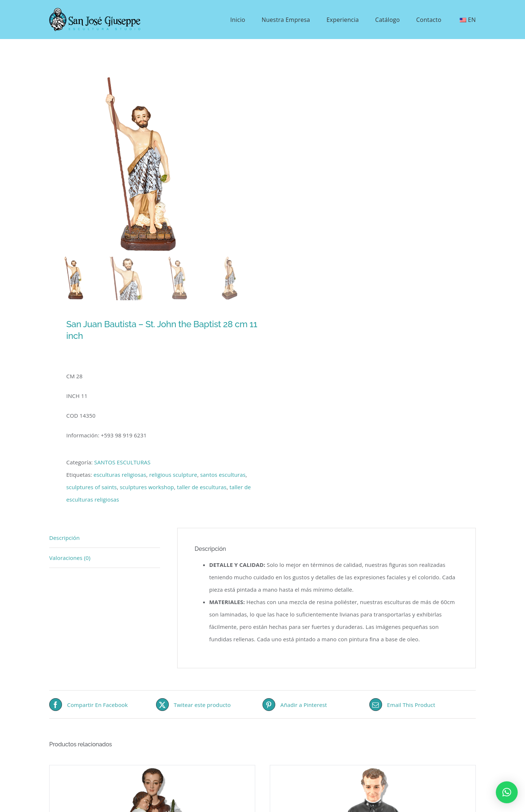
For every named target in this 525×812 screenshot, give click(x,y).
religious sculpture (173, 475)
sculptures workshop (147, 487)
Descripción (65, 538)
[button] (507, 792)
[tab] (105, 538)
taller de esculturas (202, 487)
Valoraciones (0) (70, 558)
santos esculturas (223, 475)
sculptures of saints (92, 487)
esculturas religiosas (120, 475)
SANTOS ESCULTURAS (122, 462)
